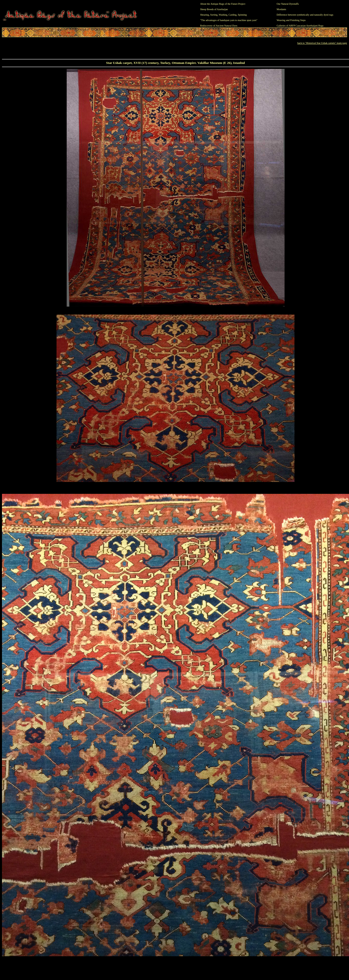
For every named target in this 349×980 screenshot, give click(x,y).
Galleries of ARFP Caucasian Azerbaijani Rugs (300, 26)
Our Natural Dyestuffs (288, 4)
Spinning (242, 15)
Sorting (214, 15)
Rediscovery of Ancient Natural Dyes (219, 26)
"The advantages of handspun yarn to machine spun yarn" (229, 20)
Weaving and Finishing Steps (291, 20)
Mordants (281, 9)
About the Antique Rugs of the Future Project (223, 4)
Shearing (205, 15)
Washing (223, 15)
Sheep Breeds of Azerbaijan (214, 9)
